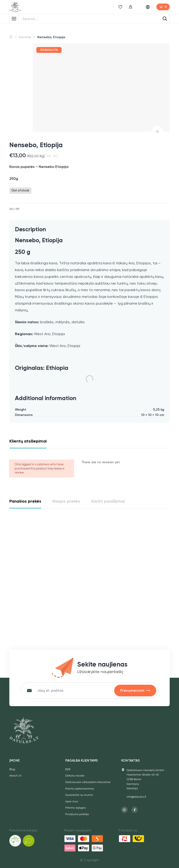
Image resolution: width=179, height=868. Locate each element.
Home (11, 37)
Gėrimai (25, 37)
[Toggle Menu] (14, 19)
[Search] (165, 19)
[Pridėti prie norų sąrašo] (157, 132)
